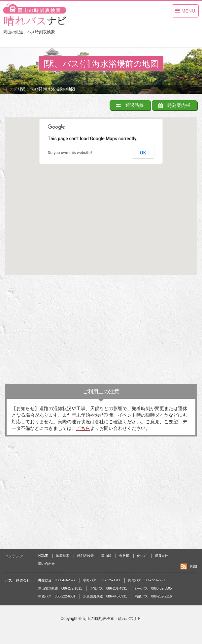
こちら (83, 428)
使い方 (142, 556)
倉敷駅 (124, 556)
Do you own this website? (70, 153)
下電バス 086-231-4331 (108, 588)
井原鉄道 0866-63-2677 (57, 580)
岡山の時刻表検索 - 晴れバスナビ (112, 619)
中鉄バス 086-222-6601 (57, 596)
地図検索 (63, 556)
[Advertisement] (101, 331)
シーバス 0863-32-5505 (153, 588)
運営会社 (161, 556)
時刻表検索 (85, 556)
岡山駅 (106, 556)
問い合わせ (47, 564)
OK (143, 153)
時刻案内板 (174, 105)
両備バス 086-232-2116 (153, 596)
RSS (194, 567)
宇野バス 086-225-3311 (102, 580)
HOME (43, 556)
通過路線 (130, 105)
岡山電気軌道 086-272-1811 (60, 588)
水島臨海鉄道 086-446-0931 (105, 596)
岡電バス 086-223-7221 (147, 580)
